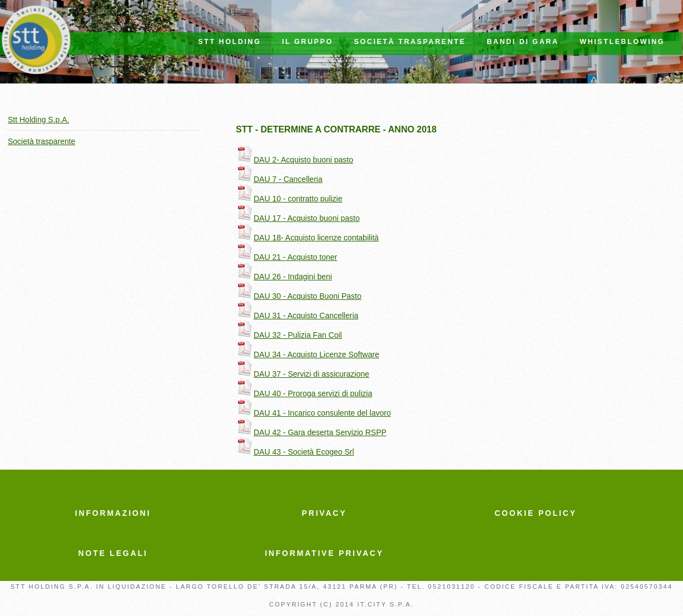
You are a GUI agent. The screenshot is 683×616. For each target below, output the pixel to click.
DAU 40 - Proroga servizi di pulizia (304, 393)
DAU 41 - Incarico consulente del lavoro (313, 413)
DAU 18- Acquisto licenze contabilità (307, 238)
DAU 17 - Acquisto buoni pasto (298, 218)
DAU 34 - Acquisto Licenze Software (308, 354)
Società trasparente (410, 42)
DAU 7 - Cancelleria (279, 179)
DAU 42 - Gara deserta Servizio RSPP (311, 432)
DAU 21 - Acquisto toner (286, 257)
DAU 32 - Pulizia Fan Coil (289, 335)
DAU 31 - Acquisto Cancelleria (297, 316)
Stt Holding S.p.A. (39, 120)
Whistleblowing (622, 42)
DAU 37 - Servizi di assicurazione (303, 374)
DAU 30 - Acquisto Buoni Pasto (299, 296)
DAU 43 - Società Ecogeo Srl (295, 452)
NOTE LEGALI (113, 553)
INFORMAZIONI (113, 513)
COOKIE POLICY (536, 513)
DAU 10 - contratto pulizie (289, 199)
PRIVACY (325, 513)
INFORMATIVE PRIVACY (324, 553)
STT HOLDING (229, 42)
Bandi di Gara (523, 42)
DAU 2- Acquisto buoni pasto (295, 160)
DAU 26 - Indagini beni (284, 277)
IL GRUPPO (308, 42)
